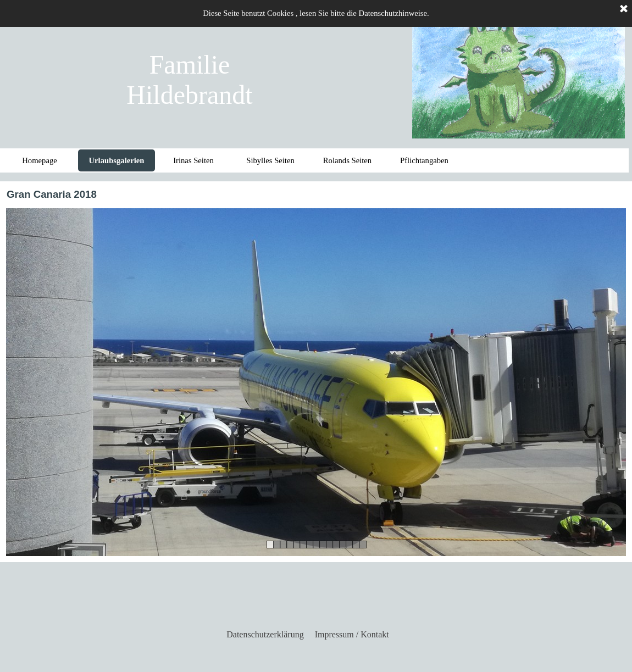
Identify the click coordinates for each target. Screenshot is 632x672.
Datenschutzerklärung (265, 634)
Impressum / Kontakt (352, 634)
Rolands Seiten (347, 160)
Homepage (39, 160)
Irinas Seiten (193, 160)
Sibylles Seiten (270, 160)
